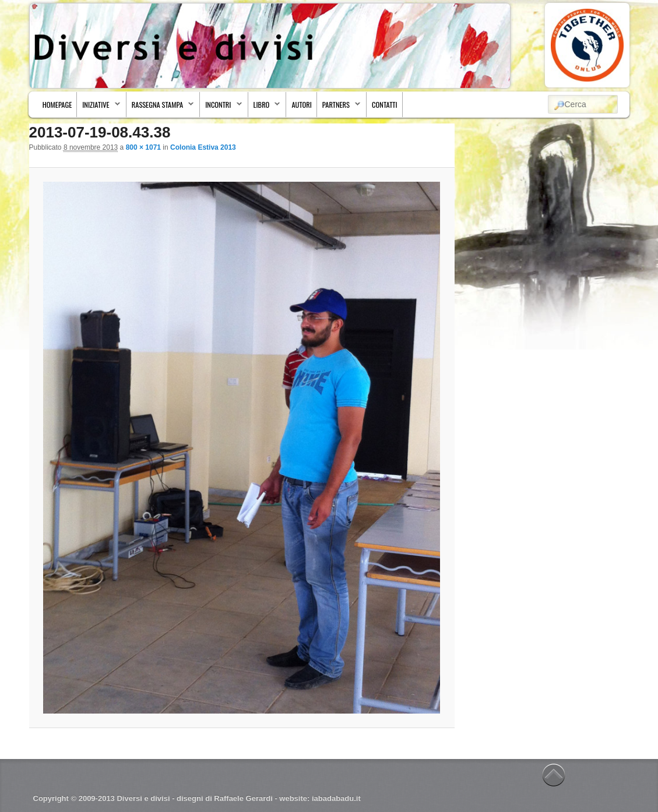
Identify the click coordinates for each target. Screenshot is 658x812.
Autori (301, 105)
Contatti (385, 105)
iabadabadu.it (336, 798)
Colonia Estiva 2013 (203, 147)
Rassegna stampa (160, 107)
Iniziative (99, 107)
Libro (265, 107)
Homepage (57, 105)
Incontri (221, 107)
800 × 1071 (143, 147)
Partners (339, 107)
